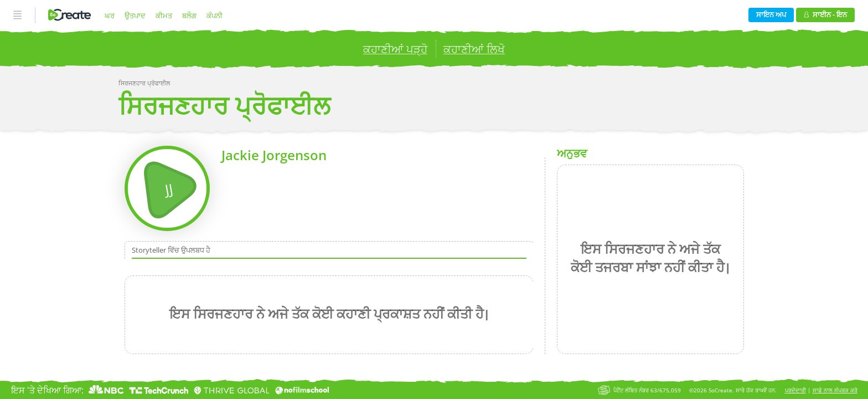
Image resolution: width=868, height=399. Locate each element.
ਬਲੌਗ (189, 16)
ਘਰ (110, 16)
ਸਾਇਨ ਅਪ (771, 14)
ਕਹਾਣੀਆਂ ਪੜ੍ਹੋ (395, 49)
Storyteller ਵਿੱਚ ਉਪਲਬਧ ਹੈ (171, 250)
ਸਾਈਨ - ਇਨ (825, 14)
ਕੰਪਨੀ (215, 16)
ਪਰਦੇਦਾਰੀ (795, 390)
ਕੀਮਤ (164, 16)
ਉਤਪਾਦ (135, 16)
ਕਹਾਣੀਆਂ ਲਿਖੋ (474, 49)
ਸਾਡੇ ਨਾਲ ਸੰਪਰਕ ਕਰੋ (835, 390)
